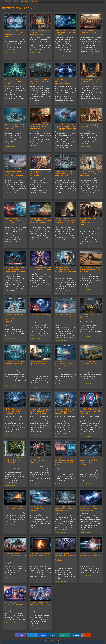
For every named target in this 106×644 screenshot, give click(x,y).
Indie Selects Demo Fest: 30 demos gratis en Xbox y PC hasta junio (90, 411)
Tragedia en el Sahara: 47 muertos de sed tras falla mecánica (90, 270)
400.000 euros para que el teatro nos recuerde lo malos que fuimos (40, 33)
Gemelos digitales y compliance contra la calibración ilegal (38, 509)
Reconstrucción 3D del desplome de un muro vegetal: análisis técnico (14, 460)
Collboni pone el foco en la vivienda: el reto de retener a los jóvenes (40, 174)
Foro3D (16, 2)
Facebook (42, 635)
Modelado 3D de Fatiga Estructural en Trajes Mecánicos (38, 460)
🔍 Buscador (34, 2)
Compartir (20, 635)
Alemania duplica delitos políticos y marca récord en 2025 (40, 82)
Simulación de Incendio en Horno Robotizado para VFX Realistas (40, 556)
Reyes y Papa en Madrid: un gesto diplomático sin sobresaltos (91, 174)
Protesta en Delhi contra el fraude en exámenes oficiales (90, 33)
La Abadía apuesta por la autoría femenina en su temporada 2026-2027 (90, 82)
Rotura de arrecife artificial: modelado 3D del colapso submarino (15, 127)
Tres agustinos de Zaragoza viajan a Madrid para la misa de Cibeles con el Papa (91, 222)
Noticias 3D (8, 2)
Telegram (76, 635)
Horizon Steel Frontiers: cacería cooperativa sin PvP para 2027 (15, 556)
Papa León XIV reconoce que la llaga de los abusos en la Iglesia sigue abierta (65, 221)
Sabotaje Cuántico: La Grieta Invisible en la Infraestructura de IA (13, 411)
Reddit (87, 635)
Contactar (37, 641)
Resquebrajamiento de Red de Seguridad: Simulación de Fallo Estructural (65, 509)
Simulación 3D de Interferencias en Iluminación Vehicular (63, 82)
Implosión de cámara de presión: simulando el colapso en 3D (64, 411)
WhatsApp (64, 635)
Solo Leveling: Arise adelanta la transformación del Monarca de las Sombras (66, 557)
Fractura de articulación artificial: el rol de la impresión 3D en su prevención (14, 318)
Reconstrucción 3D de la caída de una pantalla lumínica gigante (64, 174)
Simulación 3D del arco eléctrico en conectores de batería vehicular (90, 509)
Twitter (31, 635)
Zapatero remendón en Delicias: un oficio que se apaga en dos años (39, 127)
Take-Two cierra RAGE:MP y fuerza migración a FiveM (40, 316)
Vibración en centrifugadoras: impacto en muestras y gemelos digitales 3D (65, 461)
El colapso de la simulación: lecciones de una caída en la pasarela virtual (40, 605)
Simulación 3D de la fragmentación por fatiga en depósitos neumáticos (90, 556)
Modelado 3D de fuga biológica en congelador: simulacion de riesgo (64, 364)
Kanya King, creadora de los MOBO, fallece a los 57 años (40, 269)
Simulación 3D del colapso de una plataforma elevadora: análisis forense (15, 270)
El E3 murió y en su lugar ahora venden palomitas (14, 604)
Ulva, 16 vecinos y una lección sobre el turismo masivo (89, 364)
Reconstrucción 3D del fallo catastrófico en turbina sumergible (15, 364)
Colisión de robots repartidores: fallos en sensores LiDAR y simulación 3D (65, 271)
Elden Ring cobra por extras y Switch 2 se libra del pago (91, 316)
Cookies (70, 641)
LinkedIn (53, 635)
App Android (24, 2)
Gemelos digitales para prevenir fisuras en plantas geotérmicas (15, 221)
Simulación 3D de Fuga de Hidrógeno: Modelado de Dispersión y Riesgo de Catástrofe (14, 34)
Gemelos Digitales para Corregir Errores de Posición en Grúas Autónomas (40, 221)
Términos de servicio (61, 641)
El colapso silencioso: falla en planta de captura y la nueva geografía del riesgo (65, 127)
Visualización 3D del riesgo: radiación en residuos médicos (15, 82)
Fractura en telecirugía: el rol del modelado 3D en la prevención (65, 33)
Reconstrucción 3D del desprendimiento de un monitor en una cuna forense (89, 461)
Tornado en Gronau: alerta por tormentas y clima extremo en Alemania (40, 411)
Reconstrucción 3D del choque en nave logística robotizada (65, 317)
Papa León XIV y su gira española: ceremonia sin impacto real (90, 127)
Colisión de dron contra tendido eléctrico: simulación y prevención (14, 174)
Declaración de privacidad (48, 641)
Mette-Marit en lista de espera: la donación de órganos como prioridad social (39, 365)
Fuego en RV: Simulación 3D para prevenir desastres (15, 508)
